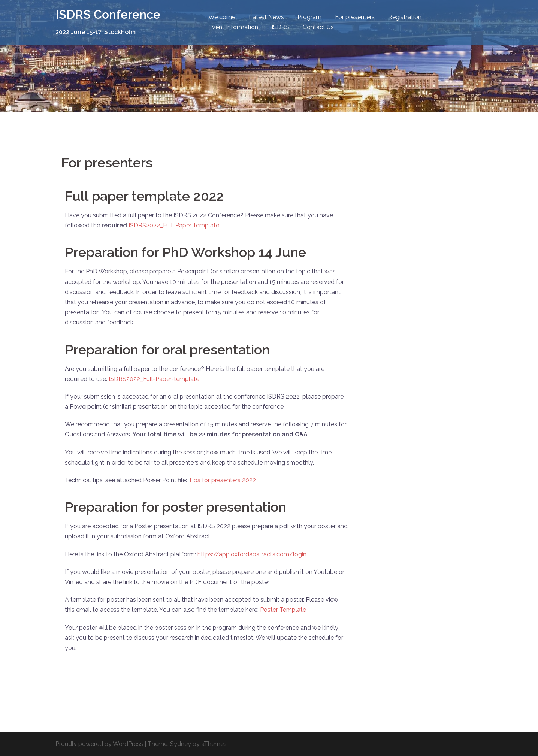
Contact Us (318, 27)
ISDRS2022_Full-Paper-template (174, 225)
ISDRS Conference (108, 14)
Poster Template (283, 610)
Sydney (181, 744)
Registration (405, 17)
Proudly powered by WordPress (99, 744)
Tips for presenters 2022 (222, 480)
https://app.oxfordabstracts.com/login (252, 554)
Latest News (266, 17)
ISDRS (280, 27)
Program (309, 17)
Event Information (233, 27)
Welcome (222, 17)
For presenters (355, 17)
